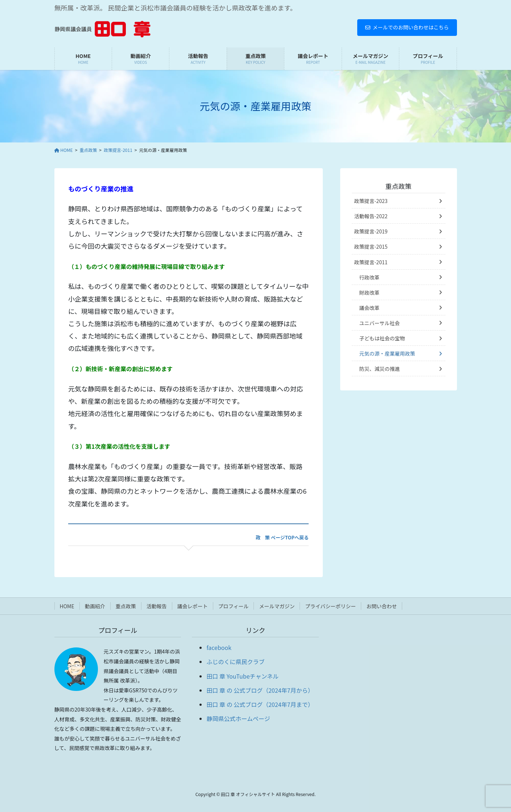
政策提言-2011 (371, 262)
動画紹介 (95, 606)
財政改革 (370, 293)
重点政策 (399, 186)
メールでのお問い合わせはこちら (407, 27)
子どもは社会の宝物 (382, 338)
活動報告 (157, 606)
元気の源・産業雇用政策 (387, 353)
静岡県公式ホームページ (238, 718)
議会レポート (193, 606)
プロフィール (234, 606)
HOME (67, 606)
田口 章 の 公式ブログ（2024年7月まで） (260, 704)
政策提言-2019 (371, 231)
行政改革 (370, 277)
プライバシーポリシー (330, 606)
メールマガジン (277, 606)
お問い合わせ (382, 606)
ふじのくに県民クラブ (235, 662)
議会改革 (370, 308)
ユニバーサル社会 (380, 323)
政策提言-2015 (371, 246)
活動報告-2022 (371, 216)
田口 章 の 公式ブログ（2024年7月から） (260, 690)
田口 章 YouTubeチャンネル (242, 676)
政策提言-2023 (371, 201)
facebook (219, 647)
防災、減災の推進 (380, 369)
